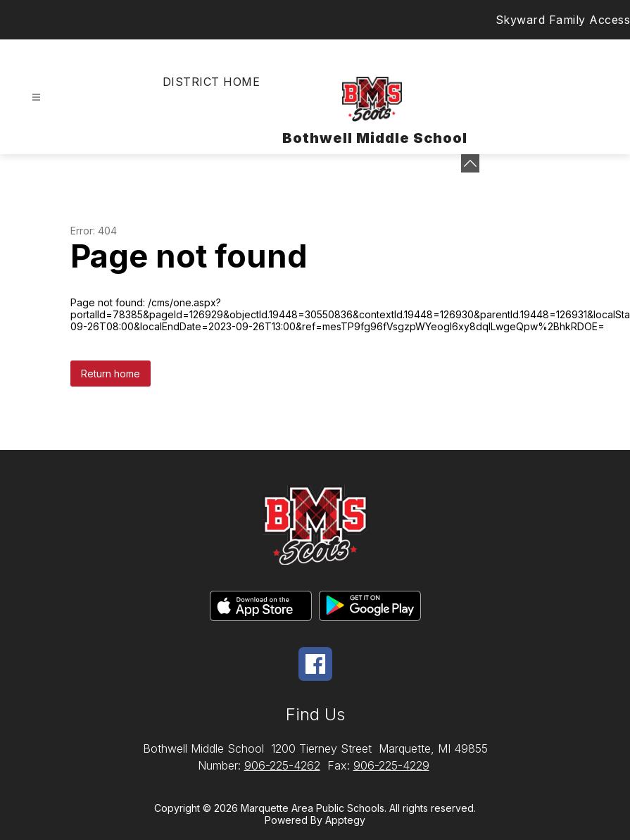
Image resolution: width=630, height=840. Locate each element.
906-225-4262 (282, 765)
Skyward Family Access (563, 20)
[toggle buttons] (470, 163)
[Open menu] (36, 98)
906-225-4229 (391, 765)
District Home (211, 82)
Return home (111, 374)
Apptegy (345, 820)
